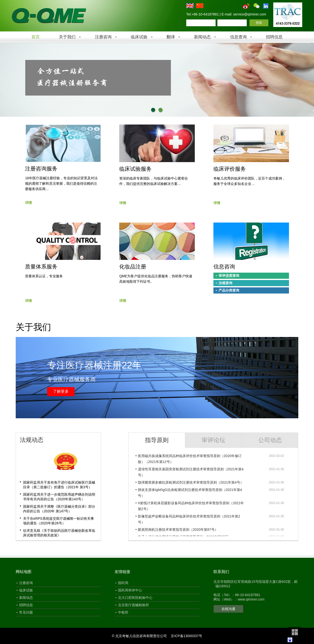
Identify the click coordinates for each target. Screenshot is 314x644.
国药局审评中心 (130, 590)
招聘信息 (274, 37)
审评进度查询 (229, 276)
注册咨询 (103, 37)
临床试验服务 (135, 169)
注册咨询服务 (41, 169)
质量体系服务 (41, 267)
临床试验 (139, 37)
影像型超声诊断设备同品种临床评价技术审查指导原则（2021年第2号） (189, 519)
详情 (28, 203)
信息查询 (238, 37)
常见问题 (26, 612)
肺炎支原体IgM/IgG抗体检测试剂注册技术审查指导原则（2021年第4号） (190, 493)
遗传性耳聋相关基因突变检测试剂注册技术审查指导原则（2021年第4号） (191, 472)
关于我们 (67, 37)
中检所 (123, 612)
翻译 (171, 37)
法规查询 (225, 283)
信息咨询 (224, 267)
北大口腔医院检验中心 (135, 598)
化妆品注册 (133, 267)
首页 (36, 37)
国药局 (123, 583)
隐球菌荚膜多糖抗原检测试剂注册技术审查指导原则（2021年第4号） (191, 482)
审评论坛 (213, 440)
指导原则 (157, 440)
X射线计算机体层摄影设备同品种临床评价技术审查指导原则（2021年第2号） (191, 506)
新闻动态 (202, 37)
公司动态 (270, 440)
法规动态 (32, 440)
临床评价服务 (230, 169)
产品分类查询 (229, 290)
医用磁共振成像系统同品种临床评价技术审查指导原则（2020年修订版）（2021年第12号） (190, 459)
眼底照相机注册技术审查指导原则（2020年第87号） (178, 530)
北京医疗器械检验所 (133, 605)
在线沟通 (228, 609)
